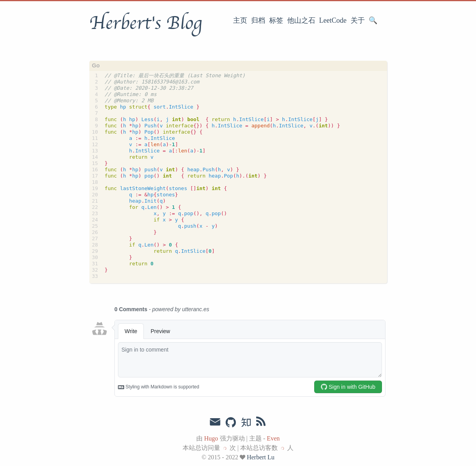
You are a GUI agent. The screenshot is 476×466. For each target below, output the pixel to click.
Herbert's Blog (146, 23)
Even (273, 438)
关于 (358, 20)
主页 (240, 20)
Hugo (211, 438)
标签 (276, 20)
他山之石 (301, 20)
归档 (258, 20)
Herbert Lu (261, 457)
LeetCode (333, 20)
